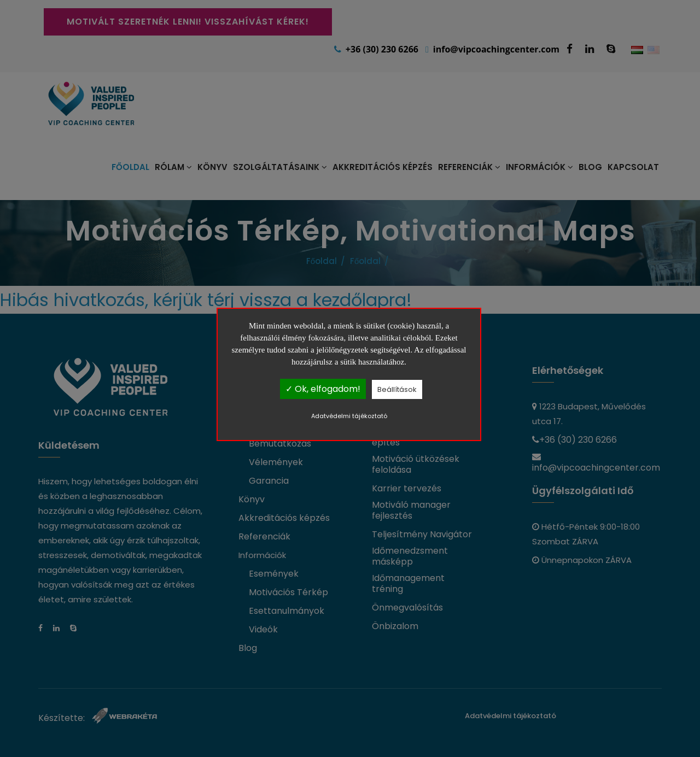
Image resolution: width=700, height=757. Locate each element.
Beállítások (397, 389)
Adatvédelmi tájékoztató (349, 416)
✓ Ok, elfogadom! (323, 389)
